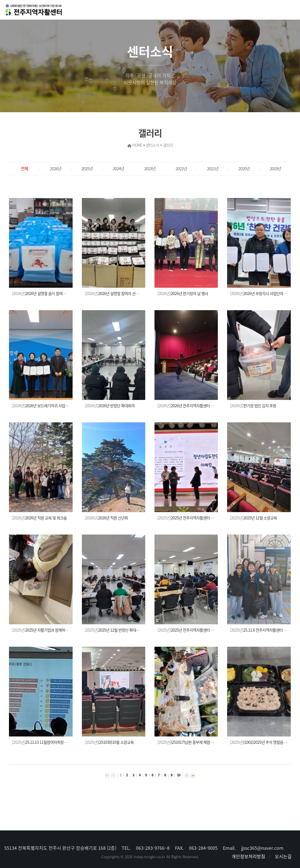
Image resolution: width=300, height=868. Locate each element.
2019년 (275, 169)
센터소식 (153, 145)
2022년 (181, 169)
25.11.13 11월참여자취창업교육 (43, 742)
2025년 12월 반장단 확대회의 (114, 630)
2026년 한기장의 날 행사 (183, 293)
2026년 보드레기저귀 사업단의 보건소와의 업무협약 (58, 406)
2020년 (244, 169)
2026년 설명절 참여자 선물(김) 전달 (118, 293)
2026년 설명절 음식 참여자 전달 (43, 293)
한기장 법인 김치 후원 (253, 406)
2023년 (150, 169)
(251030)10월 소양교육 (109, 742)
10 (178, 775)
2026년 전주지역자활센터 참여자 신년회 (194, 406)
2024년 (118, 169)
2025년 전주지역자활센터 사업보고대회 (194, 518)
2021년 (213, 169)
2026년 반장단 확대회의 (110, 406)
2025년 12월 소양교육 (253, 518)
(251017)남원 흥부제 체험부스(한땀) (191, 742)
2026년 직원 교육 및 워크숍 (39, 518)
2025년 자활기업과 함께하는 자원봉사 (47, 630)
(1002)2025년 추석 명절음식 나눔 (262, 742)
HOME (137, 145)
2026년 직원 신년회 (106, 518)
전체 (24, 169)
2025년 (87, 169)
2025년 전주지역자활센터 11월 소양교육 (195, 630)
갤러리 (168, 145)
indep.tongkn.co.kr (149, 857)
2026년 (56, 169)
